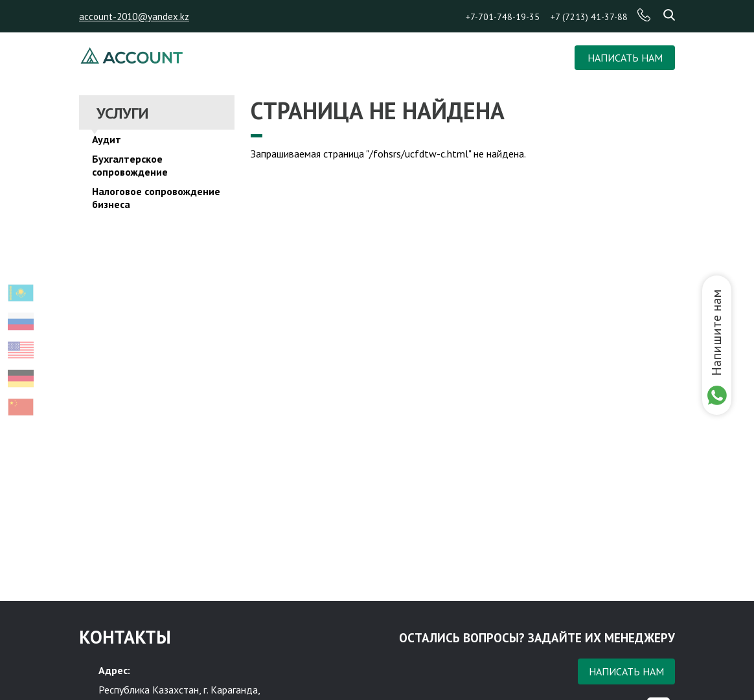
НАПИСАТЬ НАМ (625, 58)
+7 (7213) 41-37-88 (589, 17)
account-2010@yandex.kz (134, 17)
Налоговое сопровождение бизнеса (156, 198)
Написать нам (626, 671)
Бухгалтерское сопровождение (130, 165)
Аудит (107, 139)
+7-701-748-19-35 (503, 17)
